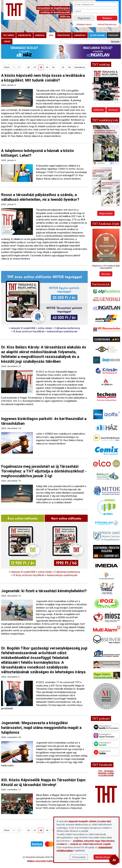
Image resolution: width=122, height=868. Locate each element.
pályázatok (25, 35)
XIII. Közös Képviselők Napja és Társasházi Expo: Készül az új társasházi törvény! (44, 782)
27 (35, 67)
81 (63, 67)
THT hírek (8, 35)
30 (53, 67)
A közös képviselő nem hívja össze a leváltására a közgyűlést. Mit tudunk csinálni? (43, 78)
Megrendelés (106, 213)
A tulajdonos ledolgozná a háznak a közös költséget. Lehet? (37, 153)
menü (7, 41)
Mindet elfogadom (105, 857)
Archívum (113, 110)
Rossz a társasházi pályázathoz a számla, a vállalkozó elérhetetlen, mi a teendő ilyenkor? (40, 197)
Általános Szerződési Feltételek (42, 861)
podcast (114, 35)
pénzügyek (64, 35)
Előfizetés (99, 110)
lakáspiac (80, 35)
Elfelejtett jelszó (84, 24)
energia (40, 35)
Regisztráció (84, 18)
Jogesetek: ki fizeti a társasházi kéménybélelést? (44, 591)
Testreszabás (79, 857)
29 (47, 67)
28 (41, 67)
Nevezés (106, 274)
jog (51, 35)
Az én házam (97, 35)
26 (28, 67)
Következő (80, 67)
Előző (7, 67)
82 (69, 67)
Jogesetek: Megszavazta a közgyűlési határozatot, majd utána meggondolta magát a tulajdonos (41, 728)
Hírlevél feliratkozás (107, 24)
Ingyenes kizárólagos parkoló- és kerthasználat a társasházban (44, 421)
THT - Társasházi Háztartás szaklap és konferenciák (106, 773)
